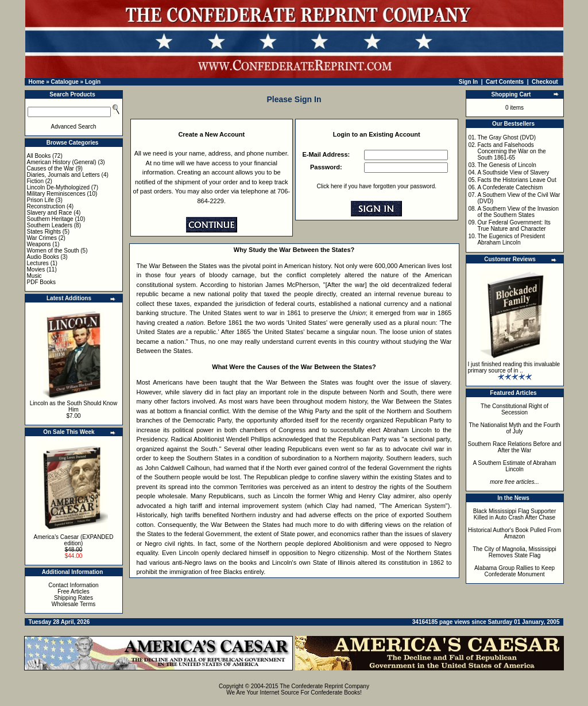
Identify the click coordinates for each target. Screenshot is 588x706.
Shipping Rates (73, 598)
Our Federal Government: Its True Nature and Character (514, 226)
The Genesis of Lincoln (506, 165)
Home (37, 82)
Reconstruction (46, 206)
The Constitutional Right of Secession (514, 409)
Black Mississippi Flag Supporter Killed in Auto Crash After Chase (515, 514)
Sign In (468, 82)
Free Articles (73, 591)
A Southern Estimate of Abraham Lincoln (514, 466)
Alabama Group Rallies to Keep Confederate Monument (514, 571)
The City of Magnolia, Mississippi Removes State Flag (514, 552)
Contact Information (73, 585)
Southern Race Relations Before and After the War (515, 447)
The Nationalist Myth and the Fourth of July (515, 428)
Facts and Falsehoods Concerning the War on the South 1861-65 (511, 151)
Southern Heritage (50, 219)
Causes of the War (51, 168)
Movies (36, 269)
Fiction (35, 181)
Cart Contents (505, 82)
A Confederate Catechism (510, 187)
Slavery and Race (50, 213)
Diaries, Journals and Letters (63, 175)
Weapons (39, 244)
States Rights (44, 232)
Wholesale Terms (74, 604)
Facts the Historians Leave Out (517, 180)
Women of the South (53, 251)
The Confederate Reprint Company (324, 686)
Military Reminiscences (56, 194)
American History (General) (62, 162)
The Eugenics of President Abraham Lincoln (511, 239)
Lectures (38, 263)
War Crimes (42, 238)
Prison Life (40, 200)
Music (34, 276)
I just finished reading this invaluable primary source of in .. (514, 367)
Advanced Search (74, 127)
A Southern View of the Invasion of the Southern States (518, 212)
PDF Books (42, 282)
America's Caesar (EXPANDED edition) (74, 540)
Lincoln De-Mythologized (59, 187)
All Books (39, 156)
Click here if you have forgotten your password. (377, 186)
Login (93, 82)
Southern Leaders (50, 225)
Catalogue (64, 82)
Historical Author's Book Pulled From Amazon (514, 533)
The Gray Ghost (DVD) (506, 137)
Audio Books (43, 257)
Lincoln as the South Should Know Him (73, 406)
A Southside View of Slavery (513, 172)
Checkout (545, 82)
